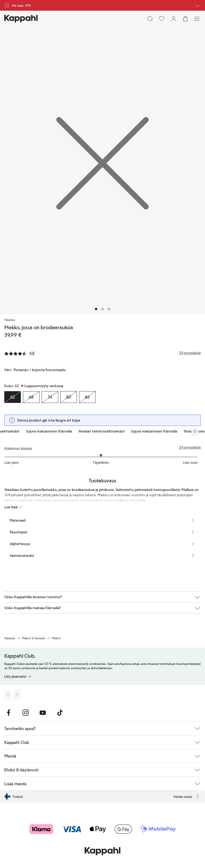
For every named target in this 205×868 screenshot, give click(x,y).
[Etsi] (150, 19)
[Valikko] (197, 19)
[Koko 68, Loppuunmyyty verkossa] (31, 397)
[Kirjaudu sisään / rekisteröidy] (174, 19)
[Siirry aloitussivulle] (21, 19)
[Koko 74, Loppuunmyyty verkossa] (50, 397)
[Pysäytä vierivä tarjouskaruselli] (195, 431)
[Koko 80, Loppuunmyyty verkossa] (69, 397)
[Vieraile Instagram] (26, 713)
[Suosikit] (162, 19)
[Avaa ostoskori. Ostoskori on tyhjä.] (185, 19)
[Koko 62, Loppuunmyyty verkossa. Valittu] (13, 397)
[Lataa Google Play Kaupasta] (17, 695)
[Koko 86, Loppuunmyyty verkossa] (87, 397)
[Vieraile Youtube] (43, 713)
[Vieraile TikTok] (60, 713)
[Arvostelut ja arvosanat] (102, 353)
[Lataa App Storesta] (8, 695)
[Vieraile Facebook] (9, 713)
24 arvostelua (190, 447)
